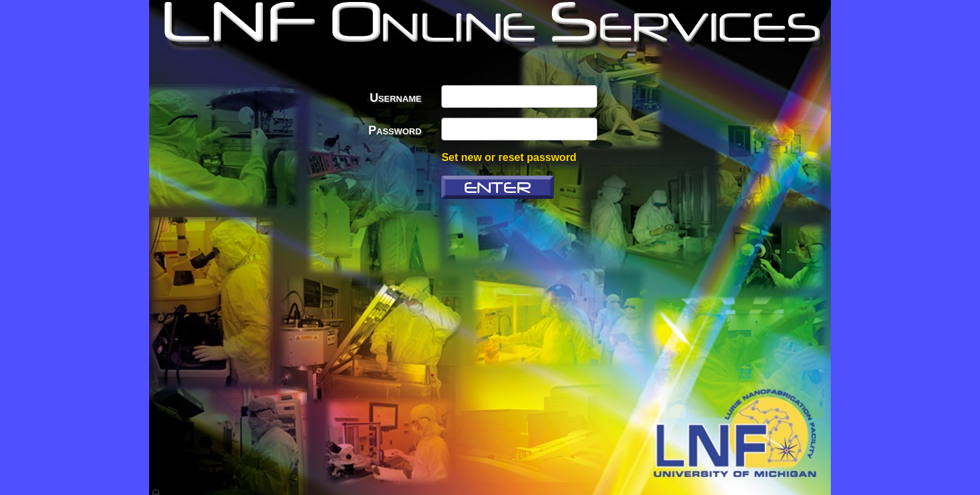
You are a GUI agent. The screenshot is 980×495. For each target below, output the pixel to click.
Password (395, 130)
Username (395, 98)
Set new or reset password (509, 157)
